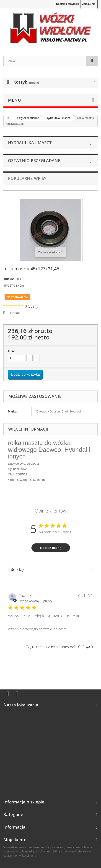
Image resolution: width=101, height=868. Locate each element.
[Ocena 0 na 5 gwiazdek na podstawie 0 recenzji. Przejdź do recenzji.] (21, 306)
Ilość (11, 351)
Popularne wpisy (27, 178)
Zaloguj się (89, 4)
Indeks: (9, 279)
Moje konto (15, 840)
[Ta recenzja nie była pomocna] (88, 647)
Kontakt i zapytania (67, 4)
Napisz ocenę (51, 548)
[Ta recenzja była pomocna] (80, 647)
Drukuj (15, 313)
